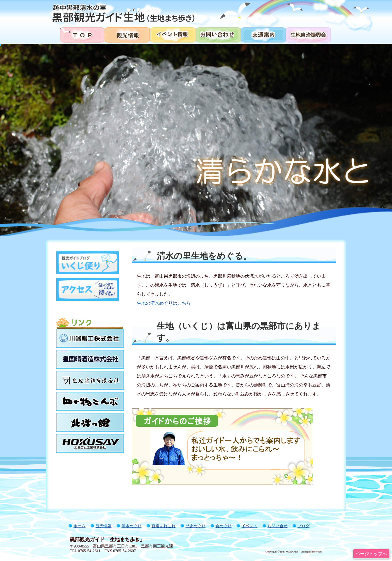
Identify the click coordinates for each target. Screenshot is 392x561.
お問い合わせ (218, 34)
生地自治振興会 (311, 34)
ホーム (79, 526)
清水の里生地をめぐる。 (204, 256)
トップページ (79, 34)
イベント (249, 526)
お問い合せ (277, 526)
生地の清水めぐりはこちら (164, 303)
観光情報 (127, 34)
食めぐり (223, 526)
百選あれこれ (163, 526)
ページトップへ (371, 554)
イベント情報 (172, 34)
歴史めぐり (195, 526)
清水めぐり (131, 526)
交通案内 (263, 34)
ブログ (303, 526)
